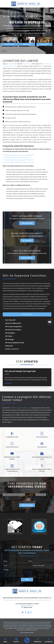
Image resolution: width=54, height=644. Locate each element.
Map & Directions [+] (27, 606)
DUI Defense (16, 598)
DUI (43, 66)
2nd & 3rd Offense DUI (13, 323)
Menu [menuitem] (5, 640)
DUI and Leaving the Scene (15, 343)
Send (27, 580)
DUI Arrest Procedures (13, 330)
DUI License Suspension (14, 326)
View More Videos (27, 505)
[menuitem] (27, 640)
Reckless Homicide (12, 349)
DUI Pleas (9, 336)
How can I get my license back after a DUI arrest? (20, 160)
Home (5, 598)
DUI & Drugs (9, 339)
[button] (50, 322)
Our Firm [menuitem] (16, 640)
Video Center (24, 598)
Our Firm (9, 598)
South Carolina (27, 64)
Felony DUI (9, 346)
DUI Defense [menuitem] (38, 640)
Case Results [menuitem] (49, 640)
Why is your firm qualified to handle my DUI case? (20, 162)
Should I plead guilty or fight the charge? (17, 158)
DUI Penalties (10, 333)
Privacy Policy (39, 598)
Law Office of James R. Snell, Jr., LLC (20, 408)
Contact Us (47, 598)
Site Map (31, 598)
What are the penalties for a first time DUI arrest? (20, 155)
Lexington (11, 64)
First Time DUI (10, 320)
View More (8, 383)
